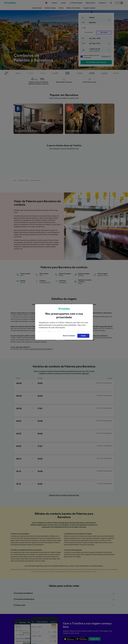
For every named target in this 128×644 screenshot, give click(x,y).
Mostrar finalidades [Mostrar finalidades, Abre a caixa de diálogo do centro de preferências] (69, 336)
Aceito (83, 336)
